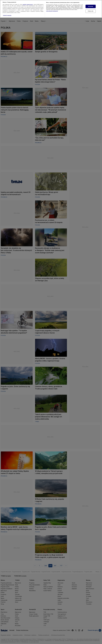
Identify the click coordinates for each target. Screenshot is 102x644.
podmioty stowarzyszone (28, 4)
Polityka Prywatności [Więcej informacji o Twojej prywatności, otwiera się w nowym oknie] (7, 15)
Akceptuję (91, 6)
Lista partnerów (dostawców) (52, 11)
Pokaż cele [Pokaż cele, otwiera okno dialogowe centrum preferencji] (91, 11)
